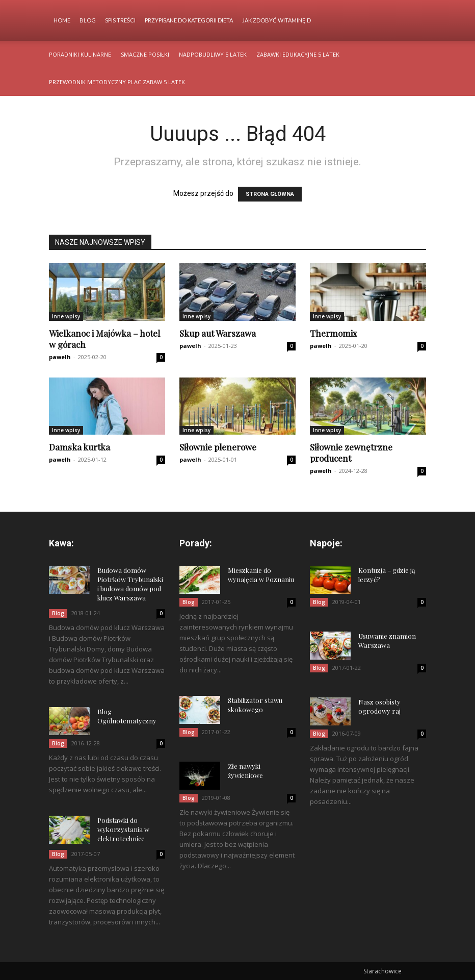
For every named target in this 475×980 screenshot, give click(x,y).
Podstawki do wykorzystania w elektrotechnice (123, 829)
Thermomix (334, 333)
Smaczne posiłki (145, 54)
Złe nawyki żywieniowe (245, 771)
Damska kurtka (80, 447)
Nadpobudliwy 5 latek (213, 54)
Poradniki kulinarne (80, 54)
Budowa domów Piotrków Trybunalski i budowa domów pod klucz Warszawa (130, 584)
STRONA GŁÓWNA (270, 194)
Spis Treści (120, 20)
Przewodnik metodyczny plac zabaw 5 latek (117, 82)
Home (62, 20)
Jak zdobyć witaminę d (276, 20)
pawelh (60, 357)
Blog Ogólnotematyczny (127, 716)
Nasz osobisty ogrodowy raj (379, 706)
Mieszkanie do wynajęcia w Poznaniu (261, 575)
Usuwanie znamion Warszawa (387, 640)
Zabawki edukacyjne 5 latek (298, 54)
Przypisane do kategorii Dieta (189, 20)
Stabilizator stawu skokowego (255, 705)
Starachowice (382, 971)
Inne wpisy (66, 316)
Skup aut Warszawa (218, 333)
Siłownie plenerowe (218, 447)
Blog (88, 20)
